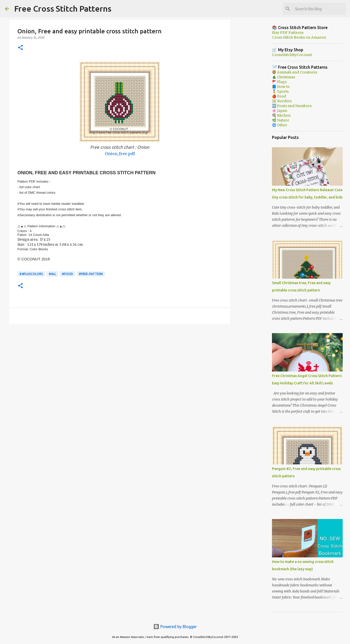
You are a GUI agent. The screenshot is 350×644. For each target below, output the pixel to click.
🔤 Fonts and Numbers (292, 106)
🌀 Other (280, 125)
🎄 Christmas (283, 77)
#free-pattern (91, 274)
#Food (67, 274)
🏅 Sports (280, 91)
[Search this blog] (319, 9)
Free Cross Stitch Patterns (63, 9)
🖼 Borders (282, 101)
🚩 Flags (279, 82)
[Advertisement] (120, 367)
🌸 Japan (280, 111)
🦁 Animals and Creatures (295, 72)
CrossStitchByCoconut (292, 55)
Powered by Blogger (175, 627)
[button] (20, 48)
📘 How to (281, 87)
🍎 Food (279, 96)
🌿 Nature (281, 120)
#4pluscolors (31, 274)
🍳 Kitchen (281, 115)
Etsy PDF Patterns (288, 33)
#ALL (52, 274)
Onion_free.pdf (120, 154)
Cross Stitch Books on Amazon (299, 37)
